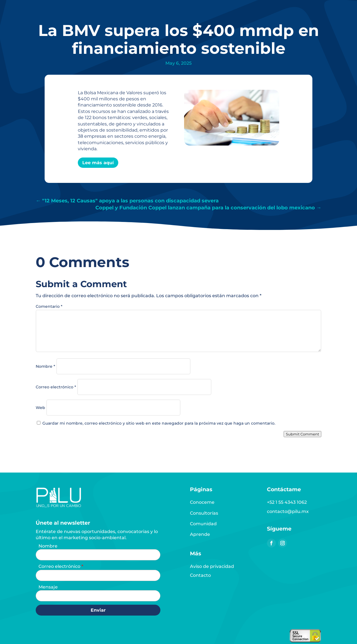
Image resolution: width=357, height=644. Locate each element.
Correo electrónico (56, 387)
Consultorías (204, 513)
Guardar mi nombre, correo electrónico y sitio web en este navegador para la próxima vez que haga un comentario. (159, 423)
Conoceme (202, 502)
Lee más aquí (98, 163)
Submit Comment (302, 434)
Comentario (49, 306)
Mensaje (48, 587)
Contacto (200, 575)
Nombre (45, 366)
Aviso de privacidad (212, 566)
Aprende (200, 534)
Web (40, 408)
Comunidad (203, 524)
